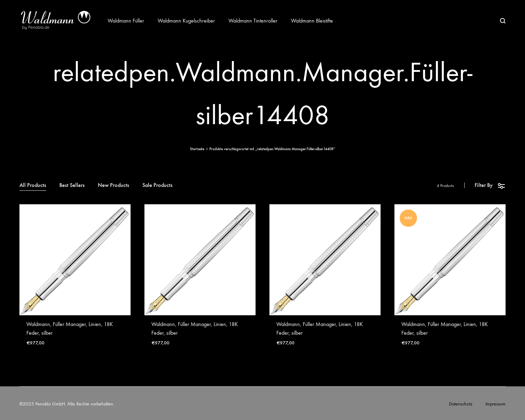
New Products (114, 185)
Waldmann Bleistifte (312, 21)
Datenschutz (461, 404)
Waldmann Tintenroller (253, 21)
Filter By (490, 185)
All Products (33, 185)
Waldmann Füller (126, 21)
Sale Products (157, 185)
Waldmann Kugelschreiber (186, 21)
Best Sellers (72, 185)
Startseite (197, 149)
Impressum (495, 404)
